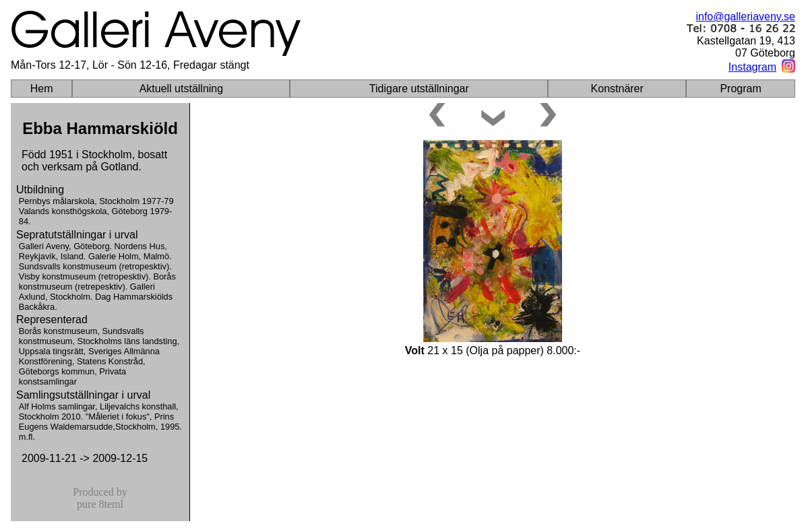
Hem (42, 89)
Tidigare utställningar (419, 89)
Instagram (752, 67)
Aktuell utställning (182, 89)
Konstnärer (617, 89)
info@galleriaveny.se (745, 16)
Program (740, 89)
